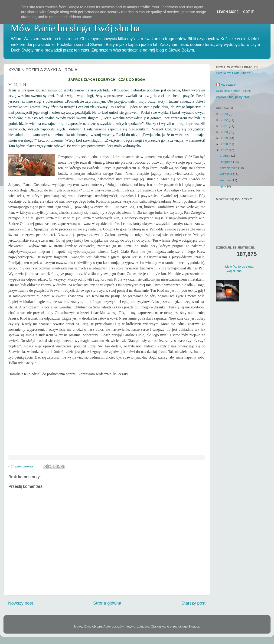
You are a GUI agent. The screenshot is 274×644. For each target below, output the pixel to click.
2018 (225, 144)
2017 (225, 150)
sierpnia (226, 180)
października (229, 168)
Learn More (228, 12)
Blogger (194, 626)
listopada (226, 162)
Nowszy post (21, 603)
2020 (225, 132)
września (226, 174)
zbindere (143, 626)
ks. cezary (228, 85)
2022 (225, 120)
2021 (225, 126)
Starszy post (193, 603)
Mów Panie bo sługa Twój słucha (75, 28)
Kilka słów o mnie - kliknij (233, 91)
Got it (248, 12)
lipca (223, 186)
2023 (225, 114)
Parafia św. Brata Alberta (233, 73)
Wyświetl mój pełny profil (233, 97)
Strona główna (107, 603)
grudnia (225, 156)
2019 (225, 138)
